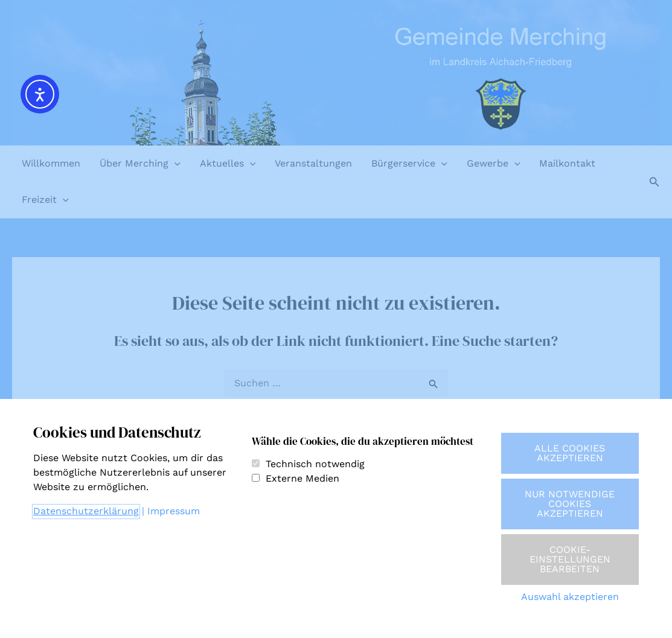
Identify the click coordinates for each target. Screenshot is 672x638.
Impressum (174, 511)
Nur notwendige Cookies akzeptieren (570, 504)
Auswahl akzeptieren (570, 597)
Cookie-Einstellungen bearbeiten (570, 559)
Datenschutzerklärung (86, 511)
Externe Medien (302, 478)
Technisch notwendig (315, 464)
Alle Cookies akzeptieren (570, 453)
